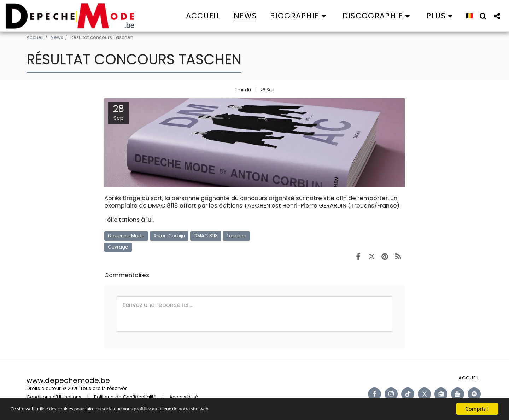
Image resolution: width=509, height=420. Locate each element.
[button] (299, 16)
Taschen (236, 236)
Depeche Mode (126, 236)
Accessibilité (184, 397)
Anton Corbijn (169, 236)
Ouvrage (118, 247)
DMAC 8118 (206, 236)
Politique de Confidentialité (125, 397)
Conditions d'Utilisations (54, 397)
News (57, 37)
